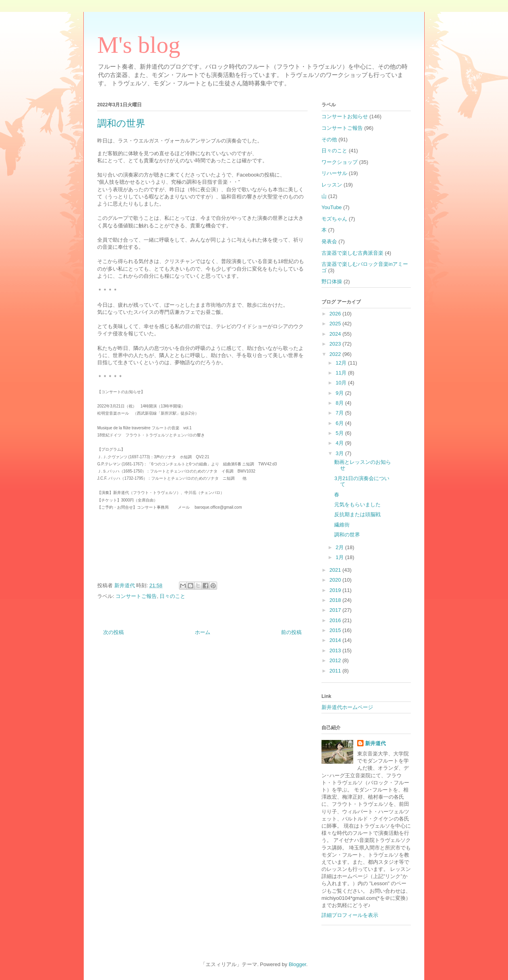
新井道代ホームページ (347, 707)
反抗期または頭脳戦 (357, 514)
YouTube (332, 207)
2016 (336, 620)
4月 (341, 443)
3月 (341, 453)
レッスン (332, 185)
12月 (342, 363)
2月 (341, 547)
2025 (336, 324)
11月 (342, 373)
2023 (336, 344)
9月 (341, 393)
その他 (329, 139)
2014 (336, 640)
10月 (342, 383)
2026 (336, 314)
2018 (336, 600)
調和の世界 (347, 535)
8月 (341, 403)
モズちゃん (334, 219)
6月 (341, 423)
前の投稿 (291, 632)
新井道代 (375, 743)
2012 (336, 660)
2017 (336, 610)
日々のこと (172, 596)
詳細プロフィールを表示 (350, 915)
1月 (341, 557)
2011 (336, 671)
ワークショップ (340, 162)
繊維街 (342, 525)
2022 (336, 354)
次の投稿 (114, 632)
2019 (336, 590)
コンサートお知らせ (345, 116)
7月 (341, 413)
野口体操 (332, 282)
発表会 (329, 241)
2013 (336, 650)
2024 (336, 334)
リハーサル (334, 173)
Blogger (297, 964)
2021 (336, 570)
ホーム (203, 632)
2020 (336, 580)
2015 (336, 630)
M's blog (139, 45)
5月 (341, 433)
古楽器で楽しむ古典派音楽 (352, 253)
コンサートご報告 (136, 596)
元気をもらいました (357, 504)
